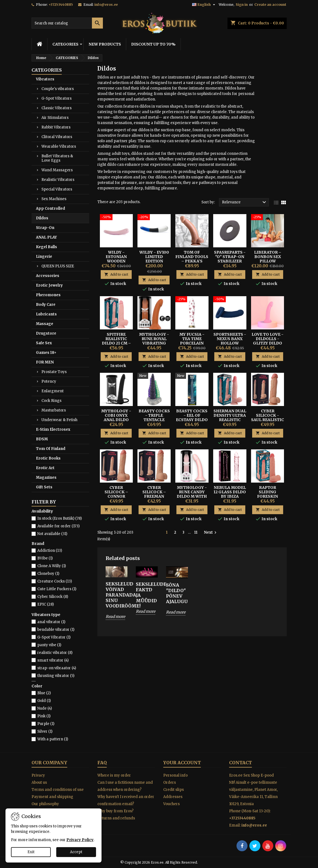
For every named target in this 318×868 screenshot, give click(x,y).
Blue (44, 693)
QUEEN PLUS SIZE (58, 266)
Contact (240, 763)
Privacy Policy (80, 840)
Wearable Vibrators (59, 146)
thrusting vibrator (56, 676)
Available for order (58, 526)
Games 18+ (46, 353)
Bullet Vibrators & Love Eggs (57, 158)
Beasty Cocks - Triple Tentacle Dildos (154, 418)
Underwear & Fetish (59, 420)
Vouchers (171, 804)
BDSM (42, 439)
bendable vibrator (56, 630)
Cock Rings (51, 401)
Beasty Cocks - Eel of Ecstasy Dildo (192, 415)
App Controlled (50, 208)
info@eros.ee (106, 5)
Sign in (242, 5)
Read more (115, 617)
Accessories (48, 276)
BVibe (45, 558)
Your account (182, 763)
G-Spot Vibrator (54, 637)
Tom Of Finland (51, 449)
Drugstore (46, 333)
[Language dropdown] (204, 5)
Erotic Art (45, 468)
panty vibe (49, 645)
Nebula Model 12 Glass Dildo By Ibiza (230, 492)
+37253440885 (61, 5)
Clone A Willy (52, 566)
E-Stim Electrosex (53, 429)
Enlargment (53, 391)
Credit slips (174, 790)
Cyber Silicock (53, 597)
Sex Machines (54, 199)
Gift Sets (44, 487)
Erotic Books (48, 458)
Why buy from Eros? (116, 811)
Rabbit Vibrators (56, 127)
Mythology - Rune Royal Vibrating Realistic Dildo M (154, 343)
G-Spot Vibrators (57, 98)
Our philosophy (45, 804)
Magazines (46, 478)
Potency (49, 381)
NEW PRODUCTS (105, 44)
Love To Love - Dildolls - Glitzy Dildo (268, 339)
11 (196, 532)
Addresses (173, 797)
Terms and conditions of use (58, 790)
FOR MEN (45, 362)
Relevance (245, 202)
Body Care (46, 305)
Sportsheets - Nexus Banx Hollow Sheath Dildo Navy (230, 343)
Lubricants (46, 314)
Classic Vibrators (57, 108)
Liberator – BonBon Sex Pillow (268, 257)
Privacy (38, 775)
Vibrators (45, 79)
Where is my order (114, 775)
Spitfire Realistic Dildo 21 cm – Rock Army (116, 341)
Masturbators (54, 410)
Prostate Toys (54, 372)
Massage (45, 324)
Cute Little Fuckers (57, 589)
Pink (44, 716)
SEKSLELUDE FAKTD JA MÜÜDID (147, 592)
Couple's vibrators (58, 89)
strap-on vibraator (57, 668)
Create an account (270, 5)
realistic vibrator (55, 653)
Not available (52, 534)
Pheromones (48, 295)
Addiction (50, 551)
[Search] (67, 23)
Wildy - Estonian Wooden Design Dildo (116, 259)
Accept (76, 852)
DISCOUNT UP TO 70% (153, 44)
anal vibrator (51, 622)
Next (211, 533)
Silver (45, 731)
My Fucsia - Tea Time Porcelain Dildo (192, 341)
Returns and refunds (116, 818)
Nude (45, 708)
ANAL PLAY (46, 237)
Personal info (175, 775)
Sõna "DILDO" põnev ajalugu (177, 593)
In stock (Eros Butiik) (60, 518)
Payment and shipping (52, 797)
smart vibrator (53, 660)
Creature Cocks (55, 581)
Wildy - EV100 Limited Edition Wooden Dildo (154, 259)
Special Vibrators (57, 189)
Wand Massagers (57, 170)
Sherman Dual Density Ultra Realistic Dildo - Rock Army (230, 420)
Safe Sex (44, 343)
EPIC (46, 604)
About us (39, 782)
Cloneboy (48, 574)
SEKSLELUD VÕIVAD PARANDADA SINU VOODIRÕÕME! (117, 595)
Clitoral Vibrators (57, 137)
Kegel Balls (47, 247)
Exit (31, 852)
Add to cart (116, 274)
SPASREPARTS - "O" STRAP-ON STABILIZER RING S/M (230, 259)
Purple (46, 724)
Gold (44, 701)
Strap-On (45, 228)
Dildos (42, 218)
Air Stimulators (55, 118)
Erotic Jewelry (49, 285)
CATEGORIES (65, 44)
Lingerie (44, 257)
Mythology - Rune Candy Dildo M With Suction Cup (192, 494)
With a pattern (53, 739)
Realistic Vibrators (58, 180)
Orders (170, 782)
